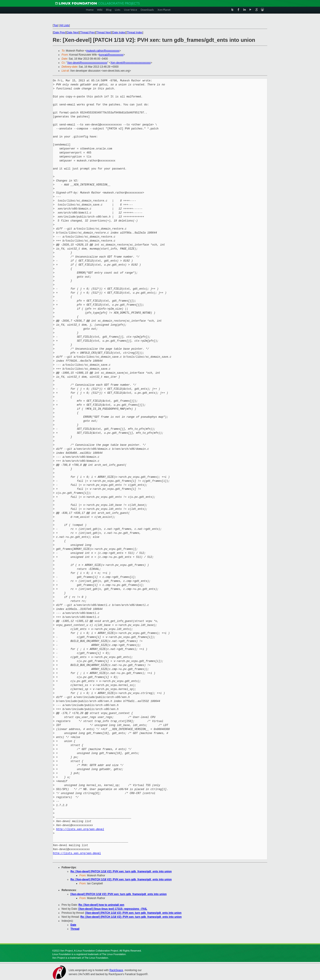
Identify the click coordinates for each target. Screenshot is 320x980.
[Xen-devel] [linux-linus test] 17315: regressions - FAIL (113, 909)
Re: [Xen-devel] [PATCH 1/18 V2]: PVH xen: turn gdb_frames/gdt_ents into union (121, 871)
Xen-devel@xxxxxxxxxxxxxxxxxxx (87, 63)
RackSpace (116, 970)
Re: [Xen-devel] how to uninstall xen (101, 905)
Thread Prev (87, 32)
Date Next (73, 32)
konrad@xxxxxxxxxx (111, 55)
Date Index (119, 32)
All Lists (65, 25)
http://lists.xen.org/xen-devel (80, 829)
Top (55, 25)
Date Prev (59, 32)
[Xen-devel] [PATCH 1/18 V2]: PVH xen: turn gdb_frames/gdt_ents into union (119, 894)
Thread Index (135, 32)
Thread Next (104, 32)
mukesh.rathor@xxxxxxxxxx (103, 51)
